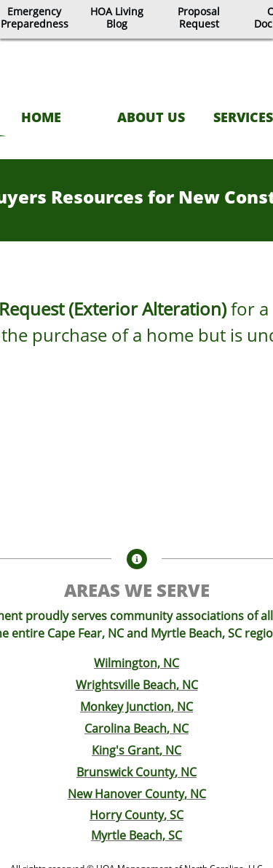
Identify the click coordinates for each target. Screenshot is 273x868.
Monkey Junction (126, 707)
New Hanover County (126, 794)
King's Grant (126, 750)
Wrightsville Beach (126, 685)
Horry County (127, 815)
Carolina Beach (126, 728)
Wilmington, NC (136, 663)
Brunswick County (126, 772)
